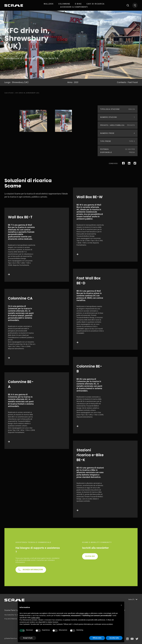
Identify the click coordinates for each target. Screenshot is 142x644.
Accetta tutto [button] (114, 638)
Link (37, 245)
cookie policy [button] (35, 618)
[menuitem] (49, 4)
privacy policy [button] (84, 613)
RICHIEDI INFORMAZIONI (33, 570)
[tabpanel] (33, 121)
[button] (121, 605)
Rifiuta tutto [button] (97, 638)
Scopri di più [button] (28, 638)
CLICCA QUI (90, 556)
